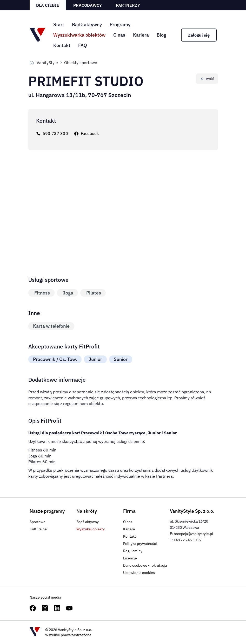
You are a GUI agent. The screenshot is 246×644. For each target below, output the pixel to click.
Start (59, 25)
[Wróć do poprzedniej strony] (207, 79)
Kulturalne (38, 529)
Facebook (90, 133)
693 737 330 (55, 133)
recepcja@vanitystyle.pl (193, 534)
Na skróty (87, 511)
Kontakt (62, 45)
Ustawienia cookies (139, 573)
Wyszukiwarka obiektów (79, 35)
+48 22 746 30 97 (188, 540)
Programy (120, 25)
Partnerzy (128, 5)
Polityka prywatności (140, 544)
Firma (129, 511)
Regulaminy (133, 551)
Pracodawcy (88, 5)
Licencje (130, 558)
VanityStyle (47, 63)
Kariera (141, 35)
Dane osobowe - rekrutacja (145, 565)
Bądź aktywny (87, 25)
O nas (119, 35)
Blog (161, 35)
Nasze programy (47, 511)
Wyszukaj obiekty (91, 529)
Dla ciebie (48, 5)
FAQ (83, 45)
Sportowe (38, 522)
